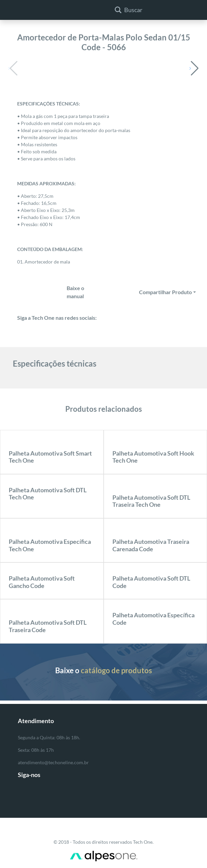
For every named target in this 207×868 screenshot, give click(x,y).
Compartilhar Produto (165, 292)
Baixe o (104, 670)
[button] (194, 68)
